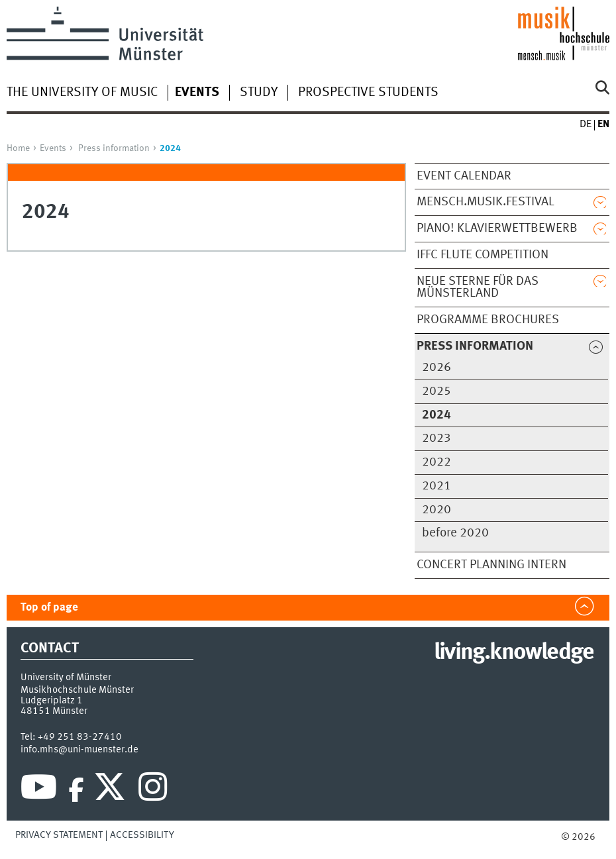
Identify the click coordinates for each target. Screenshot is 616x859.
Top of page (49, 608)
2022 (436, 462)
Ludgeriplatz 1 (52, 701)
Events (53, 148)
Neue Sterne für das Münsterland (478, 288)
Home (18, 148)
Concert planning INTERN (491, 565)
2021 (436, 486)
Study (259, 93)
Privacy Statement (59, 835)
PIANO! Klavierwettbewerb (497, 228)
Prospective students (368, 93)
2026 (436, 368)
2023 (436, 438)
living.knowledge (514, 653)
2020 (436, 510)
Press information (114, 148)
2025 (436, 391)
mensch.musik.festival (486, 202)
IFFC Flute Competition (483, 255)
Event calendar (464, 176)
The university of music (82, 93)
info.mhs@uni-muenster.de (79, 750)
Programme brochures (488, 320)
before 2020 (455, 533)
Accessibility (142, 835)
